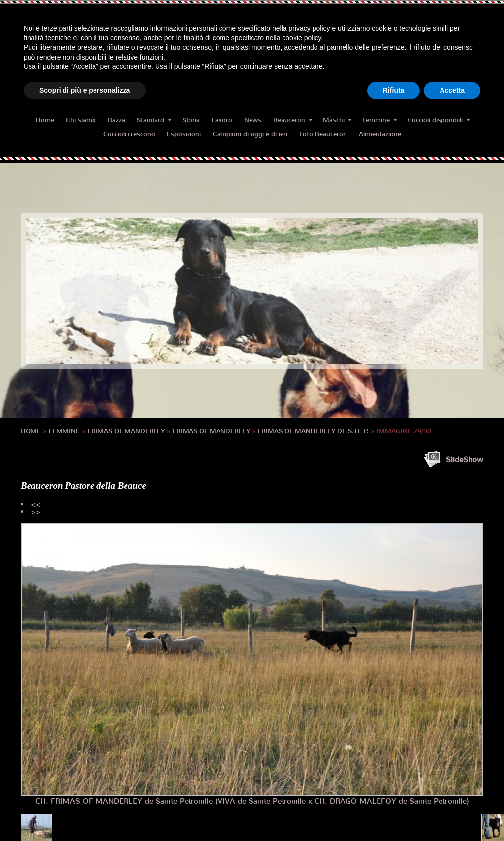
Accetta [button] (452, 90)
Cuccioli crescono (129, 134)
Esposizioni (184, 134)
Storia (191, 120)
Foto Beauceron (323, 134)
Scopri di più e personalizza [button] (85, 90)
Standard (154, 120)
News (253, 120)
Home (45, 120)
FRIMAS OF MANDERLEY (126, 431)
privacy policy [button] (310, 28)
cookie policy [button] (301, 38)
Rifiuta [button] (394, 90)
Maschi (337, 120)
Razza (116, 120)
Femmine (379, 120)
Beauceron (293, 120)
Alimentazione (380, 134)
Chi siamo (81, 120)
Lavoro (222, 120)
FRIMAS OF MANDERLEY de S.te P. (313, 431)
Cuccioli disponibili (439, 120)
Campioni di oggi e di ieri (250, 134)
